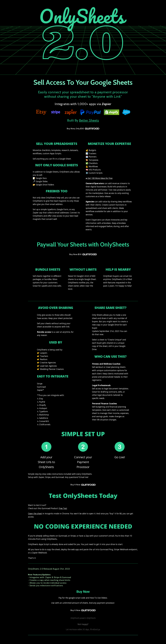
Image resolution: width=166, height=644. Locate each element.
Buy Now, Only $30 (83, 129)
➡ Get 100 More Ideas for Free (99, 178)
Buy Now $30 (83, 254)
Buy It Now (83, 485)
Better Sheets (89, 120)
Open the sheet (35, 513)
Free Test (63, 508)
